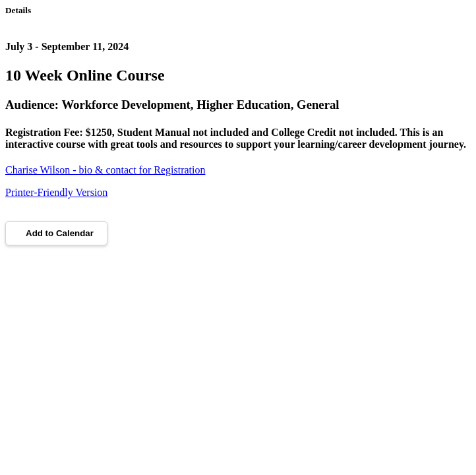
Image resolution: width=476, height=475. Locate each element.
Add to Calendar (56, 233)
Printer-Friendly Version (56, 192)
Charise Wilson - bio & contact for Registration (105, 170)
